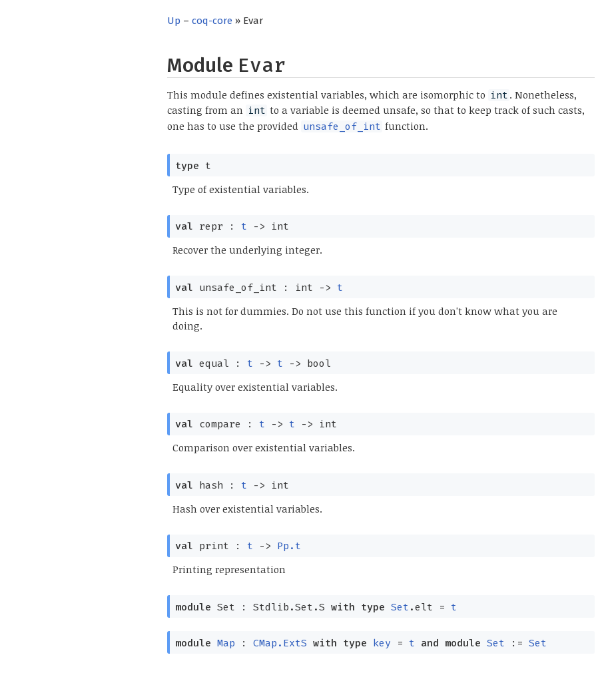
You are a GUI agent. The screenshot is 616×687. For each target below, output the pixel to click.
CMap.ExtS (280, 643)
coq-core (212, 21)
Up (174, 21)
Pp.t (289, 546)
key (382, 643)
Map (226, 643)
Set (400, 607)
